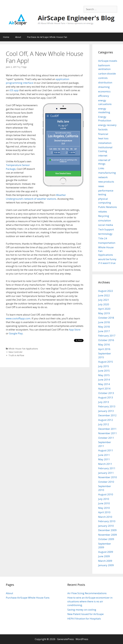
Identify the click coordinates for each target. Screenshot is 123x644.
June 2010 (104, 503)
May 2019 (104, 313)
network (103, 177)
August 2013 (106, 397)
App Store (75, 330)
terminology (105, 234)
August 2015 (106, 362)
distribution (105, 82)
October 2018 (106, 318)
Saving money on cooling (82, 610)
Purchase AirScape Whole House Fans (28, 598)
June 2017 (104, 331)
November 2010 (108, 477)
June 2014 (104, 380)
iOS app (14, 90)
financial (103, 134)
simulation (105, 220)
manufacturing (107, 173)
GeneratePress (65, 639)
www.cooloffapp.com (18, 318)
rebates (103, 212)
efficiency (104, 96)
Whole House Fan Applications (23, 349)
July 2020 (104, 304)
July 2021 (104, 300)
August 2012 (106, 420)
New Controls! (15, 352)
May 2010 (104, 508)
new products (106, 182)
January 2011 (106, 473)
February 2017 (107, 336)
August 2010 (106, 494)
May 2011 (104, 459)
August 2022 (106, 291)
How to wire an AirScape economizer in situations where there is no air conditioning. (90, 601)
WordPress (82, 639)
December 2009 (107, 530)
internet (103, 156)
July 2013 (104, 402)
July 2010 (104, 499)
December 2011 (107, 429)
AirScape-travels (108, 61)
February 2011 (107, 468)
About (18, 37)
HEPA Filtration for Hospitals (84, 619)
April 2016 (104, 349)
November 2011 (108, 433)
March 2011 (105, 464)
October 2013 (106, 393)
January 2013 (106, 411)
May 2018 (104, 327)
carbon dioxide (107, 74)
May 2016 (104, 345)
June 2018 (104, 322)
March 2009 (105, 561)
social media (106, 225)
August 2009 (106, 552)
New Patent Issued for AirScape (85, 614)
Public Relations (108, 207)
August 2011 (106, 450)
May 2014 (104, 384)
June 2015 (104, 371)
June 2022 (104, 295)
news (101, 186)
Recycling (104, 216)
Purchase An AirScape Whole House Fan (47, 37)
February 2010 (107, 521)
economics (104, 91)
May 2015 (104, 375)
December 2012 (107, 415)
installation (105, 143)
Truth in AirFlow (16, 355)
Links (101, 168)
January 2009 (106, 565)
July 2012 (104, 424)
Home (6, 37)
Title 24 (103, 238)
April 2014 (104, 388)
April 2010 (104, 512)
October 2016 (106, 340)
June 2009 (104, 556)
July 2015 (104, 366)
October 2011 (106, 438)
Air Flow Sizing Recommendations (87, 593)
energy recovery (107, 125)
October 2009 (106, 539)
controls (103, 78)
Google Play (16, 333)
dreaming (104, 87)
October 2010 (106, 482)
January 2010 (106, 526)
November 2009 (108, 535)
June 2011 (104, 455)
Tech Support (106, 229)
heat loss (103, 138)
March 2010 (105, 517)
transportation (107, 243)
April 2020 (104, 309)
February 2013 (107, 406)
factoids (103, 129)
